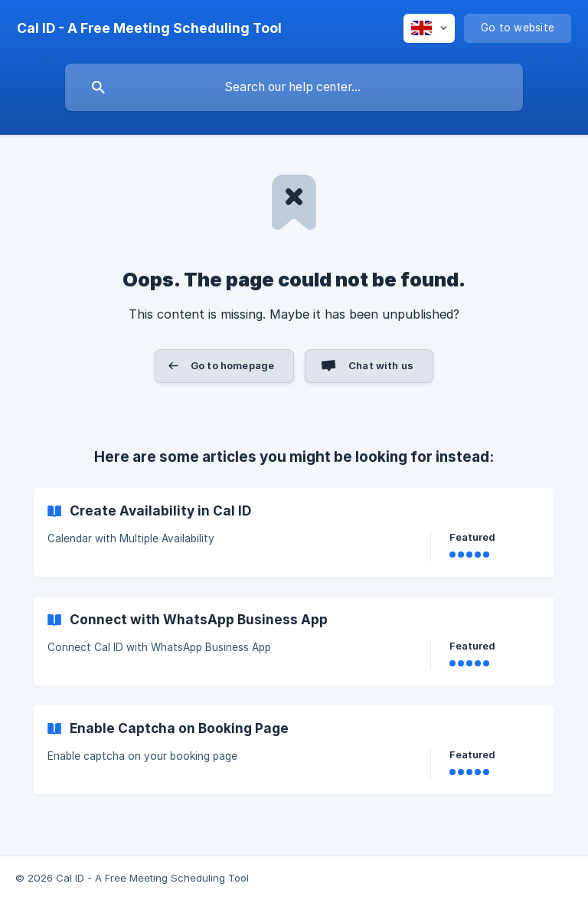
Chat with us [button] (381, 365)
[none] (149, 28)
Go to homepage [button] (232, 365)
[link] (294, 532)
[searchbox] (294, 87)
